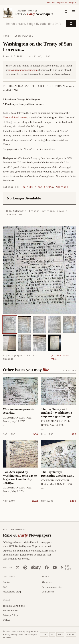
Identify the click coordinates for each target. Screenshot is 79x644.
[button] (39, 270)
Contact (7, 582)
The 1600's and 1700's (37, 187)
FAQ (5, 587)
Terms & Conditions (14, 606)
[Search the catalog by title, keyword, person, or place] (35, 24)
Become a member (52, 587)
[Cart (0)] (66, 11)
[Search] (71, 24)
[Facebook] (47, 567)
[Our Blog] (68, 567)
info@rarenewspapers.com (23, 70)
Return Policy (10, 610)
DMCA (6, 620)
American (62, 187)
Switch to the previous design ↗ (61, 2)
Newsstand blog (12, 591)
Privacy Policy (10, 615)
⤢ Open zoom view (60, 357)
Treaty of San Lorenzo (15, 117)
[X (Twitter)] (18, 567)
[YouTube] (55, 567)
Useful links (48, 591)
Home (6, 36)
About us (47, 582)
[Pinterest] (25, 567)
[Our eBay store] (36, 567)
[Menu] (74, 11)
